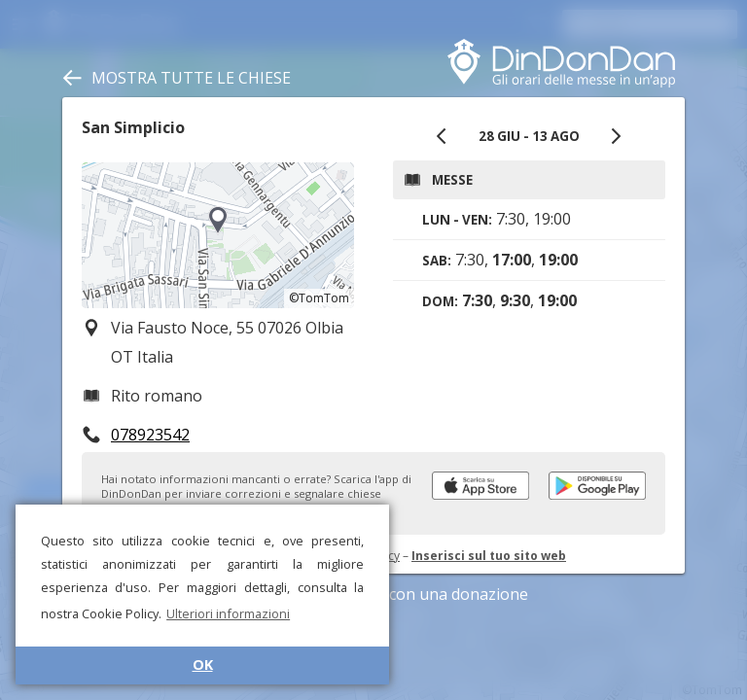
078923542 (150, 435)
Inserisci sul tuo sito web (489, 556)
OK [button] (203, 665)
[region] (218, 235)
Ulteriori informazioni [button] (228, 613)
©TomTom (319, 298)
